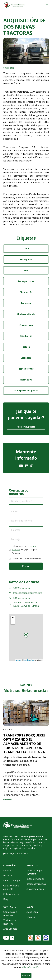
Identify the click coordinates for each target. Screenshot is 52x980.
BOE (26, 270)
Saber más (9, 800)
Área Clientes (10, 929)
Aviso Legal (32, 912)
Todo (26, 249)
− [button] (13, 622)
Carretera (26, 358)
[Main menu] (47, 5)
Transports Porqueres (26, 391)
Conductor (26, 336)
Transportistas (26, 281)
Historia (26, 347)
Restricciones (26, 369)
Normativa (26, 380)
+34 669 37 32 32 (20, 598)
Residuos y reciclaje (36, 884)
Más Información (31, 967)
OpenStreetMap (29, 660)
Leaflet (18, 660)
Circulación (26, 292)
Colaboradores (11, 894)
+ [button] (13, 618)
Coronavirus (26, 325)
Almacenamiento (35, 889)
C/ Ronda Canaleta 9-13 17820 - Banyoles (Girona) (24, 604)
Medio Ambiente (26, 314)
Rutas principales (35, 879)
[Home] (14, 5)
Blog (6, 899)
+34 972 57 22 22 (20, 588)
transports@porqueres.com (25, 593)
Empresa (26, 303)
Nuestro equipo (12, 881)
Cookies (31, 917)
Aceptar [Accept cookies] (26, 976)
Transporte (26, 259)
